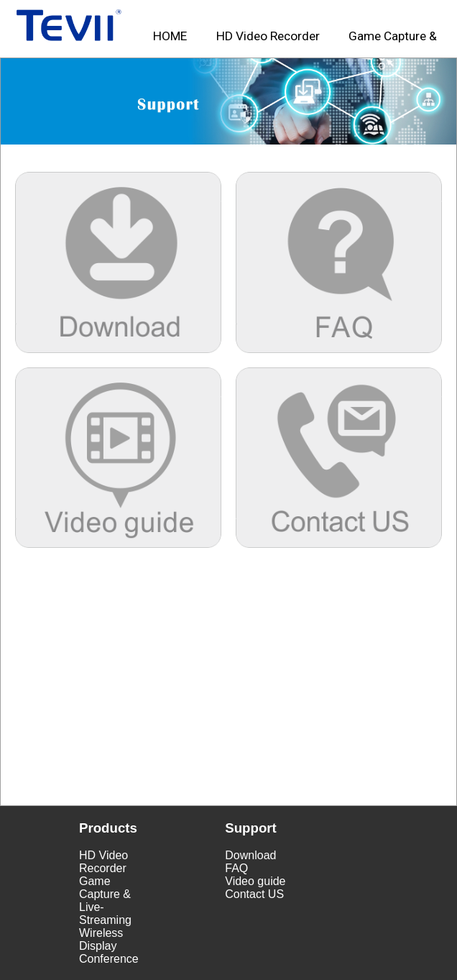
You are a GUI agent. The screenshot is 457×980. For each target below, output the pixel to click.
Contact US (254, 894)
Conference (109, 959)
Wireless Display (101, 939)
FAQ (236, 868)
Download (250, 855)
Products (108, 828)
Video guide (255, 881)
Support (251, 828)
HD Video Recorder (103, 862)
